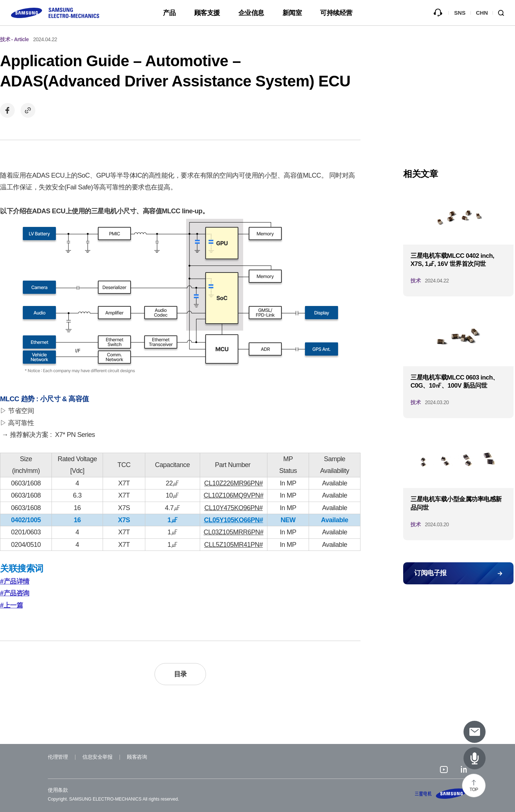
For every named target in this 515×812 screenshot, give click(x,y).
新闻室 (292, 13)
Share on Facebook (7, 110)
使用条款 (58, 790)
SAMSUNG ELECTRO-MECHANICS (441, 794)
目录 (180, 674)
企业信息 (251, 13)
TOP (474, 790)
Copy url (28, 110)
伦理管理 (58, 757)
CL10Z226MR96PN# (234, 483)
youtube (444, 770)
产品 (169, 13)
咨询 (438, 13)
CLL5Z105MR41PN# (234, 545)
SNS (460, 13)
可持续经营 (336, 13)
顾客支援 (207, 13)
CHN (482, 13)
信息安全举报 (97, 757)
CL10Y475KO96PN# (234, 508)
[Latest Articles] (475, 758)
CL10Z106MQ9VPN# (234, 495)
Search (504, 13)
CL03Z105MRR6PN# (234, 532)
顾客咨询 (137, 757)
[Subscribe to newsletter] (475, 732)
